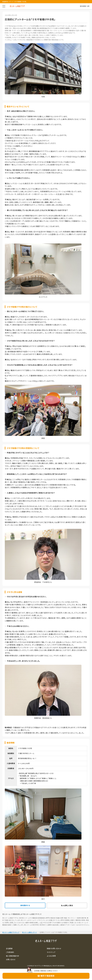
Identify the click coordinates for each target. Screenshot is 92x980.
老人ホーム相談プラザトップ (11, 932)
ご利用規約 (10, 952)
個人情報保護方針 (13, 956)
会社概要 (9, 948)
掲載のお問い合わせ (54, 948)
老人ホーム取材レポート (29, 932)
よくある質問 (51, 956)
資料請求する (25, 905)
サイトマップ (51, 952)
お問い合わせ (11, 959)
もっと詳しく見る (67, 905)
